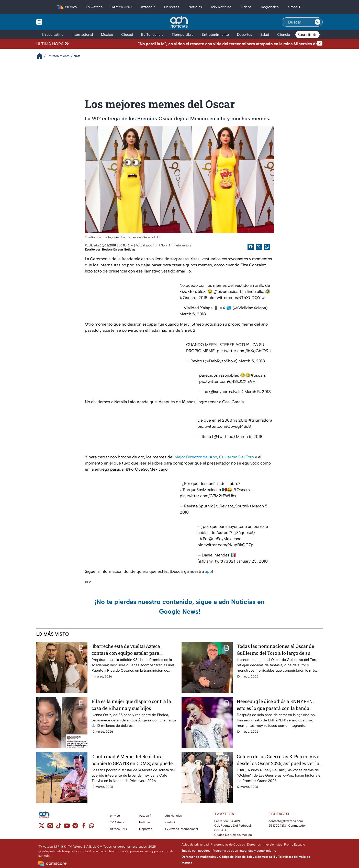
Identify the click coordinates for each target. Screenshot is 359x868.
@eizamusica (226, 292)
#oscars (258, 375)
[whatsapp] (92, 827)
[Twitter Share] (259, 247)
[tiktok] (58, 827)
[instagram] (50, 827)
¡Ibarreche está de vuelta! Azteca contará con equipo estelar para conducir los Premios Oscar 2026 (127, 650)
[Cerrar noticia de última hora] (320, 44)
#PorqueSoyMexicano (200, 490)
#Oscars (242, 490)
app (208, 571)
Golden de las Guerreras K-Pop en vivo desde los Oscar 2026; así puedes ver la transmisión (278, 760)
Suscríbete (307, 35)
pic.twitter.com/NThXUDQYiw (237, 298)
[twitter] (42, 827)
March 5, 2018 (193, 314)
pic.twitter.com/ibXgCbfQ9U (244, 351)
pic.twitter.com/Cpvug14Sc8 (224, 426)
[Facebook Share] (251, 247)
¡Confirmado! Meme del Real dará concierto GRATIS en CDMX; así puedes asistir (133, 760)
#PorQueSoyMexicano (220, 539)
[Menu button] (57, 22)
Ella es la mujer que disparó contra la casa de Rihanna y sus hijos (131, 705)
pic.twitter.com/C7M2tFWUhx (208, 496)
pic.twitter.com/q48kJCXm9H (227, 381)
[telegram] (75, 827)
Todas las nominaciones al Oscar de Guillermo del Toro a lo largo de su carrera (275, 650)
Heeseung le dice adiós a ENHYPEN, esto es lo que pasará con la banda (275, 705)
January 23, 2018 (252, 561)
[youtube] (67, 827)
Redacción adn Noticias (119, 249)
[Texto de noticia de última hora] (193, 44)
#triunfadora (260, 420)
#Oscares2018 (193, 298)
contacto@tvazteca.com (286, 821)
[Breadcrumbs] (42, 56)
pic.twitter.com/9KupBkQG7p (225, 545)
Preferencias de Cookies (228, 845)
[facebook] (84, 827)
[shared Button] (267, 247)
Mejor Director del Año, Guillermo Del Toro (214, 457)
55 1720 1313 (277, 826)
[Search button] (318, 22)
